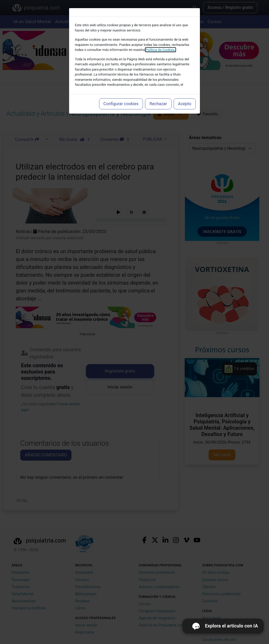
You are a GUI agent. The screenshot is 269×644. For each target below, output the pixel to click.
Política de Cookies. (161, 50)
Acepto (185, 104)
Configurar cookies (121, 104)
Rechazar (158, 104)
